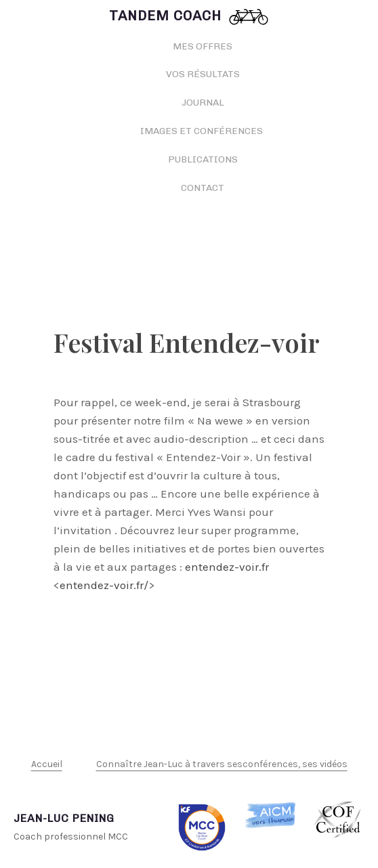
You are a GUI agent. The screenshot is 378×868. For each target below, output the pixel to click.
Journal (203, 103)
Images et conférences (203, 131)
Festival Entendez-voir (187, 342)
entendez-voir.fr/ (104, 585)
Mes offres (203, 46)
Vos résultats (203, 74)
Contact (203, 188)
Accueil (47, 764)
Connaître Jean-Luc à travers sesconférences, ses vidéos (222, 764)
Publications (203, 159)
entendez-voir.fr (227, 567)
